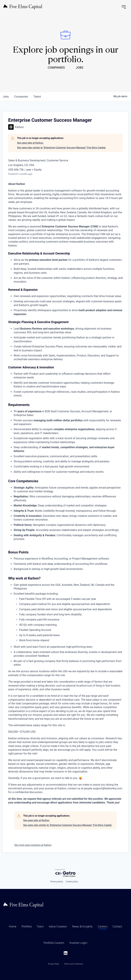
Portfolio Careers (54, 943)
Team (40, 926)
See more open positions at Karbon (33, 845)
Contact (117, 926)
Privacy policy (57, 882)
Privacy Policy (53, 964)
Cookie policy (72, 882)
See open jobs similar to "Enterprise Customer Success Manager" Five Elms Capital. (61, 148)
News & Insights (82, 926)
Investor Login (78, 943)
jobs (6, 97)
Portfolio (27, 926)
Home (13, 926)
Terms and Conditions (74, 964)
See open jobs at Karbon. (30, 143)
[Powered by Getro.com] (65, 873)
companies (21, 97)
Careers (103, 926)
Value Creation (58, 926)
